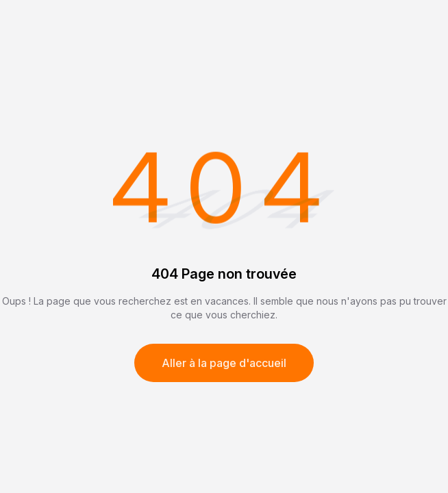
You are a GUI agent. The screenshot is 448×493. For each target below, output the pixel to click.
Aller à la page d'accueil (224, 363)
